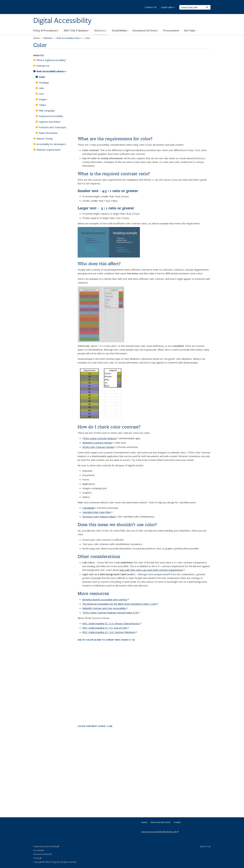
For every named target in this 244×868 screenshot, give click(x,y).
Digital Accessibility (62, 21)
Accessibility (39, 850)
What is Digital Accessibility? (51, 60)
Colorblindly (89, 508)
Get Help (190, 30)
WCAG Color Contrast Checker (99, 447)
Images (43, 99)
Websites (101, 30)
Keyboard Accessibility (51, 116)
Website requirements (49, 150)
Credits (177, 822)
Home (36, 38)
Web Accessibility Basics (69, 38)
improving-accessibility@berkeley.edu (160, 832)
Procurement (171, 30)
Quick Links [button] (168, 8)
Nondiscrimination (42, 854)
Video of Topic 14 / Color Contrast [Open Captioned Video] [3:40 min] (144, 769)
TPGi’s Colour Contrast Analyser (100, 438)
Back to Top (205, 846)
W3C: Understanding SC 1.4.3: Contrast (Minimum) (110, 632)
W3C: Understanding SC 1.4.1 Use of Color (106, 628)
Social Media (120, 30)
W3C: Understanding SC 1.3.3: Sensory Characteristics (112, 623)
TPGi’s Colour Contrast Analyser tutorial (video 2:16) (111, 613)
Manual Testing (45, 138)
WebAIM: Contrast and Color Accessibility (105, 608)
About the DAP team (160, 822)
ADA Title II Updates (77, 30)
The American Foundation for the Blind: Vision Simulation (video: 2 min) (120, 604)
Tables (42, 105)
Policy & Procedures (46, 30)
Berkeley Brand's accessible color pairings (106, 599)
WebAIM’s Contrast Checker (98, 443)
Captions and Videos (50, 122)
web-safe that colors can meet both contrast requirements (152, 570)
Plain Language (47, 110)
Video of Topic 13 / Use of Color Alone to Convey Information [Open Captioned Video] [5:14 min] (144, 682)
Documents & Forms (145, 30)
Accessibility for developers (51, 144)
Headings (44, 82)
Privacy (37, 858)
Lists (41, 94)
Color (42, 77)
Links (41, 88)
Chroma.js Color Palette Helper (100, 517)
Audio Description (48, 133)
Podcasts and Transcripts (53, 127)
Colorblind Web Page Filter (97, 512)
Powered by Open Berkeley (46, 846)
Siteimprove (43, 66)
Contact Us (151, 7)
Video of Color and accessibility (144, 93)
